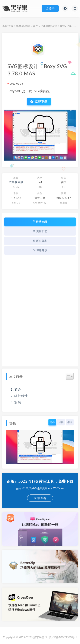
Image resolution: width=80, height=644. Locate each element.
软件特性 (21, 396)
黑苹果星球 (23, 26)
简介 (18, 389)
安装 (18, 402)
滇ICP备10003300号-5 (63, 637)
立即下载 (39, 102)
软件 (35, 26)
